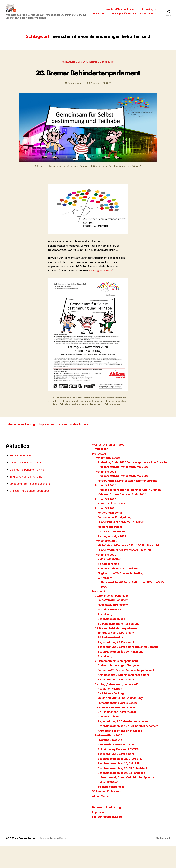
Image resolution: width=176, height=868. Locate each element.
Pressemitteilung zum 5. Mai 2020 (121, 590)
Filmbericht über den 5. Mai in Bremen (123, 544)
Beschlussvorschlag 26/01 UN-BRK (122, 781)
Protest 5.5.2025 (106, 494)
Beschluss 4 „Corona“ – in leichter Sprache (130, 799)
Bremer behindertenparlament (92, 415)
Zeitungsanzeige (109, 586)
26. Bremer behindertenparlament (91, 412)
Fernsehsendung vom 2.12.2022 (120, 725)
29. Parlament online (112, 659)
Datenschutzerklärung (23, 442)
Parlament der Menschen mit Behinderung (88, 66)
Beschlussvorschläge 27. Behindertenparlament (131, 748)
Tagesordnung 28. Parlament (117, 702)
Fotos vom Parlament (24, 473)
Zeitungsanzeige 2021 (113, 558)
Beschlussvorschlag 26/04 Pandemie (123, 795)
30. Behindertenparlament (113, 618)
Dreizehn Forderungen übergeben (32, 509)
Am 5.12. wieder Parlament (27, 480)
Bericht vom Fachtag (112, 715)
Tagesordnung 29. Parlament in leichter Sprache (131, 669)
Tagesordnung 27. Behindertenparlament (126, 743)
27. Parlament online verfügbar (119, 734)
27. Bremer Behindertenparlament (118, 729)
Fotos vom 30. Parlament (114, 622)
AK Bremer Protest (26, 860)
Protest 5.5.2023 (106, 521)
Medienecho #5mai (111, 549)
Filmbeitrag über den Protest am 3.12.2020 (127, 572)
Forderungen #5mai (111, 535)
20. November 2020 (62, 412)
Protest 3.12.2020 (107, 563)
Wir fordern (106, 600)
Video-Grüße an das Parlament (119, 766)
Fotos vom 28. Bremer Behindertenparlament (129, 692)
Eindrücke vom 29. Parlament (29, 494)
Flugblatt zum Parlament (114, 627)
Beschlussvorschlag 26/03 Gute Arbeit (125, 790)
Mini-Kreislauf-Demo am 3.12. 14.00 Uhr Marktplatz (132, 567)
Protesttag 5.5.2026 (109, 476)
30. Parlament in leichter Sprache (120, 646)
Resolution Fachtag (111, 711)
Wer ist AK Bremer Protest (121, 10)
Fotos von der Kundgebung (116, 539)
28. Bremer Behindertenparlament (118, 683)
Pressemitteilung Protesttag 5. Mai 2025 (125, 498)
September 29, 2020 (101, 98)
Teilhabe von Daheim (112, 809)
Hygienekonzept (109, 804)
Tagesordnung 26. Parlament (117, 776)
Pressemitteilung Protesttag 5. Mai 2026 (125, 489)
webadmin (77, 98)
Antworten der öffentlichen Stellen (122, 753)
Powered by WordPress (54, 860)
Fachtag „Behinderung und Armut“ (118, 706)
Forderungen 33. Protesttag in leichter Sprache (130, 503)
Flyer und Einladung (111, 762)
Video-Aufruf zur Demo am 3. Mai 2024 (125, 516)
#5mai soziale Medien (113, 553)
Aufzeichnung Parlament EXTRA (120, 771)
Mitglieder (102, 467)
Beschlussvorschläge (113, 641)
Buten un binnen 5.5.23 (113, 526)
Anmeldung (106, 636)
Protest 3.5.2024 (106, 507)
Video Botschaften (110, 581)
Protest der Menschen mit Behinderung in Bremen (132, 512)
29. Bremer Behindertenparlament (32, 501)
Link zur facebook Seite (83, 442)
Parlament (119, 14)
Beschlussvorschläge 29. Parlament (122, 674)
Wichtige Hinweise (111, 631)
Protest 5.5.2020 (106, 577)
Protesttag (148, 10)
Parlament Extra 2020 (110, 757)
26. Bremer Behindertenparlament (88, 82)
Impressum (53, 442)
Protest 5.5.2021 (106, 530)
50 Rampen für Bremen (143, 14)
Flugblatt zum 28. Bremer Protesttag (123, 595)
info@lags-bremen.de (102, 285)
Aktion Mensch (148, 18)
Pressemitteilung (109, 739)
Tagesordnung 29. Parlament (117, 664)
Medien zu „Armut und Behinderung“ (123, 720)
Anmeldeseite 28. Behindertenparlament (126, 697)
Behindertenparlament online (29, 487)
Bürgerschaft (115, 415)
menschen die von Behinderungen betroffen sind (79, 419)
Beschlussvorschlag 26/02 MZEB (121, 785)
